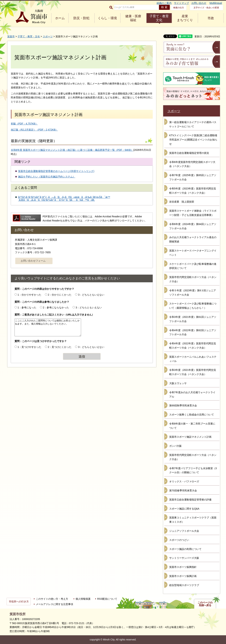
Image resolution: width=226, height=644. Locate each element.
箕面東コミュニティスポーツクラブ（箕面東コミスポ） (193, 520)
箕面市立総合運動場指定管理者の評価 (190, 500)
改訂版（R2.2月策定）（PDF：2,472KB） (34, 130)
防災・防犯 (81, 18)
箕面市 (11, 36)
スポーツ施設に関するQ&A (184, 509)
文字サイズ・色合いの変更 (206, 8)
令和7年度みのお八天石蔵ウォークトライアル (192, 394)
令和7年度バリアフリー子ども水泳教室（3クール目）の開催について (193, 470)
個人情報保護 (83, 599)
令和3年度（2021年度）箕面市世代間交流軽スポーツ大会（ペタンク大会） (193, 372)
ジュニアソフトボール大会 (184, 531)
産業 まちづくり (185, 18)
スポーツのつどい (179, 540)
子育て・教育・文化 (29, 36)
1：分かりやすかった (29, 295)
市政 (211, 18)
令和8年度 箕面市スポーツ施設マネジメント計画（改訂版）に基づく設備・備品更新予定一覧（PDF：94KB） (72, 150)
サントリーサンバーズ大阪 (184, 558)
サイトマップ (181, 3)
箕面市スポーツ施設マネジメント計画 (190, 437)
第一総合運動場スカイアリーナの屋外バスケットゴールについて (193, 124)
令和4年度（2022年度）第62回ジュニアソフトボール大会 (193, 332)
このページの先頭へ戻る (205, 604)
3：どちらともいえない (91, 295)
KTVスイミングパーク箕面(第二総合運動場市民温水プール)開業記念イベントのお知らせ (193, 140)
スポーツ (48, 36)
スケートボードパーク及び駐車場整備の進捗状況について (193, 266)
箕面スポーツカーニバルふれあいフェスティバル (193, 359)
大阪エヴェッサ (178, 383)
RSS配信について (107, 599)
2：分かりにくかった (60, 295)
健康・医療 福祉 (133, 18)
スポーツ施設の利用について (185, 549)
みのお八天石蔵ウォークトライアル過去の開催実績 (193, 239)
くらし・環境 (107, 18)
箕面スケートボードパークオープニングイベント (193, 253)
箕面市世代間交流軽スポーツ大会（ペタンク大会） (193, 279)
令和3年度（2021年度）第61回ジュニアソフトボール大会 (193, 319)
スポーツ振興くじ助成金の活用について (192, 415)
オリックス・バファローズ (184, 481)
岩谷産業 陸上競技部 (182, 202)
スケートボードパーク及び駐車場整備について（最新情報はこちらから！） (193, 306)
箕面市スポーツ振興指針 (183, 567)
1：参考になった (27, 308)
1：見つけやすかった (29, 347)
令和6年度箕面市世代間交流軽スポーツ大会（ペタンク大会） (192, 164)
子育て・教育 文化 (159, 18)
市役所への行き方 (19, 601)
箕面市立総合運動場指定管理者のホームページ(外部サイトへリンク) (56, 171)
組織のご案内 (164, 3)
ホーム (60, 18)
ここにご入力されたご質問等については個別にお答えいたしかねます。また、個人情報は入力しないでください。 (48, 327)
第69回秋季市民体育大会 (183, 406)
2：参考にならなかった (56, 308)
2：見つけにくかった (60, 347)
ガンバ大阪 (175, 446)
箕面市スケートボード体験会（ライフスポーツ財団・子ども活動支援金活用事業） (193, 213)
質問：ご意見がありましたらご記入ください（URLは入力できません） (54, 315)
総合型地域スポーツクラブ (184, 585)
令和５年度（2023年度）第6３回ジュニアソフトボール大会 (193, 293)
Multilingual (216, 3)
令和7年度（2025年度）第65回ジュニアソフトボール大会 (193, 177)
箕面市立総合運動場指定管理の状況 (189, 153)
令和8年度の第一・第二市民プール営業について (192, 426)
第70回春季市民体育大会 (183, 491)
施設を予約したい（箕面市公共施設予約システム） (47, 177)
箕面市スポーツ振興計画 (183, 576)
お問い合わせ (199, 3)
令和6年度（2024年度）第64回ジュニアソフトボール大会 (193, 226)
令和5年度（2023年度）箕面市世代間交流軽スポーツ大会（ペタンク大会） (193, 191)
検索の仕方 (179, 8)
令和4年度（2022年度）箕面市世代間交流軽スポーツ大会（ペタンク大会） (193, 346)
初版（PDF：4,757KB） (24, 124)
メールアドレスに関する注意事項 (54, 604)
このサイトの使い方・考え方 (52, 599)
